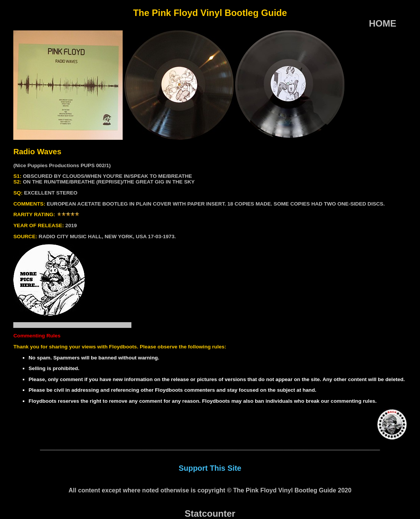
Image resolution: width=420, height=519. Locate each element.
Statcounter (210, 513)
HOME (382, 23)
